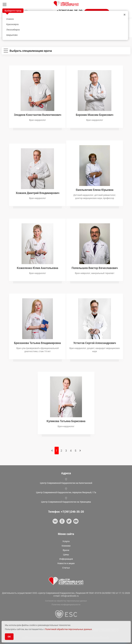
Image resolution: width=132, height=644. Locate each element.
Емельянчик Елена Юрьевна (95, 189)
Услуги (66, 541)
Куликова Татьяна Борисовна (66, 421)
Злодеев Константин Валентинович (38, 114)
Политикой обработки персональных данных (68, 629)
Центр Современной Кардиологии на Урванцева (66, 502)
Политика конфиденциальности (66, 604)
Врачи (66, 550)
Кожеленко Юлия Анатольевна (38, 268)
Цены (66, 554)
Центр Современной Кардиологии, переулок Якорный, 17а (66, 492)
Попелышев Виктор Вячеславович (95, 268)
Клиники (66, 546)
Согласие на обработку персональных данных (66, 601)
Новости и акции (66, 563)
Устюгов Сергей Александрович (95, 343)
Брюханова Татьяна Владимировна (37, 343)
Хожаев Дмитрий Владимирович (38, 193)
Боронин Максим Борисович (95, 114)
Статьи (66, 568)
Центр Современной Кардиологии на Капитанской (66, 483)
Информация (66, 559)
